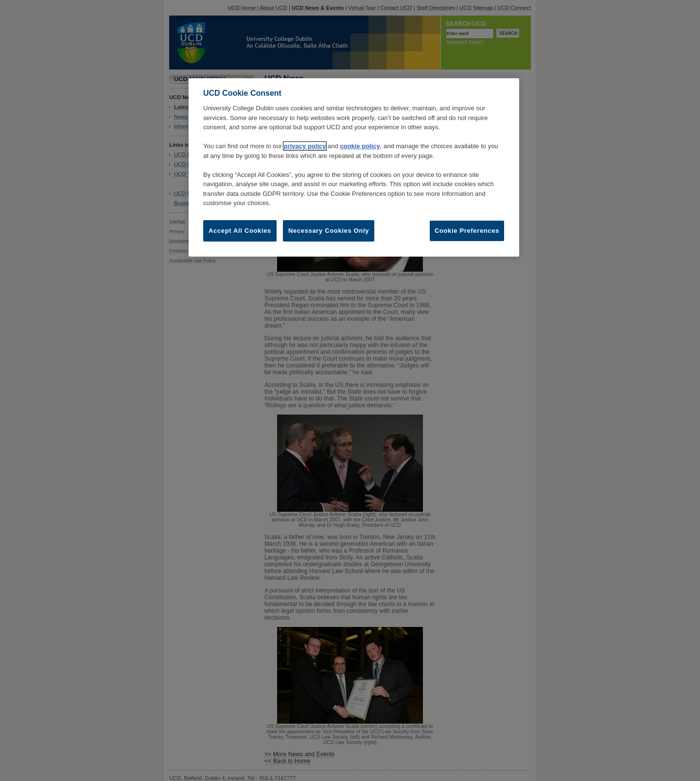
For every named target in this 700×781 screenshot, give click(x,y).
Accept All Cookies (240, 231)
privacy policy (305, 146)
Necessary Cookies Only (329, 231)
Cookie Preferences (467, 231)
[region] (354, 167)
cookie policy (360, 146)
